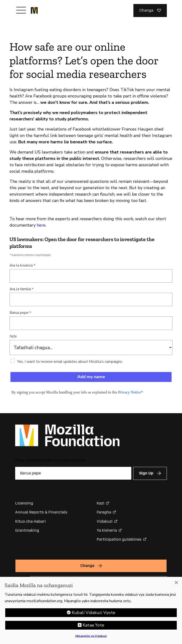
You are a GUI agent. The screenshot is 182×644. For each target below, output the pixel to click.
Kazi (100, 503)
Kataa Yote (93, 625)
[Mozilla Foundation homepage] (34, 10)
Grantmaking (27, 530)
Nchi (13, 336)
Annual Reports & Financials (41, 512)
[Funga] (176, 583)
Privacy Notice (130, 392)
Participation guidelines (119, 539)
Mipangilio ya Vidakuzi (91, 636)
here (41, 225)
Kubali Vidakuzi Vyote (93, 613)
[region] (91, 610)
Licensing (24, 503)
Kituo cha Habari (30, 521)
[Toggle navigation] (21, 10)
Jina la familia (20, 289)
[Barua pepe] (73, 473)
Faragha (104, 512)
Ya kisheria (107, 530)
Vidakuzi (105, 521)
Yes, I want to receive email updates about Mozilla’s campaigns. (70, 362)
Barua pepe (19, 313)
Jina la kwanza (21, 265)
